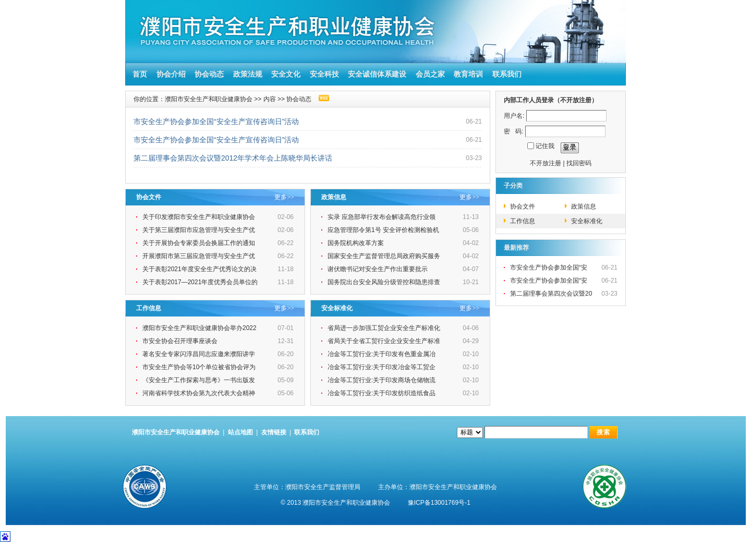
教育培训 (468, 74)
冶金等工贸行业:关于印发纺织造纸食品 (383, 393)
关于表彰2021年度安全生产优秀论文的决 (200, 269)
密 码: (513, 131)
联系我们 (507, 74)
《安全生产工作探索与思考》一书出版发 (199, 380)
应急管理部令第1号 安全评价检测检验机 (384, 230)
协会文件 (523, 206)
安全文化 (286, 74)
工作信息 (523, 221)
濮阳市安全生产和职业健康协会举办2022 (200, 328)
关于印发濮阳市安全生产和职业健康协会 (199, 217)
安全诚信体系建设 (377, 74)
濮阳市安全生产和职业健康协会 (209, 99)
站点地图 (240, 432)
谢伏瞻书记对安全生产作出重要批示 (378, 269)
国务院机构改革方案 (356, 243)
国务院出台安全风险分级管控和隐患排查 (385, 282)
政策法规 (248, 74)
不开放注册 (546, 163)
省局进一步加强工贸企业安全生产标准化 (385, 328)
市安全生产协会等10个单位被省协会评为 (200, 367)
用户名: (514, 116)
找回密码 (579, 163)
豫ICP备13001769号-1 (439, 503)
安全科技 (324, 74)
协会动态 (209, 74)
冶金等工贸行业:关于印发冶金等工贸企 (383, 367)
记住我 (545, 146)
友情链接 (274, 432)
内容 (270, 99)
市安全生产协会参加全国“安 (549, 267)
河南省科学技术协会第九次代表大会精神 (199, 393)
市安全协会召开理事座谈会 (180, 341)
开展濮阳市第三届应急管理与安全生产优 (199, 256)
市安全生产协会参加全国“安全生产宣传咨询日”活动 (216, 121)
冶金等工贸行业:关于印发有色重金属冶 (383, 354)
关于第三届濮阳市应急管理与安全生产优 (199, 230)
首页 (138, 74)
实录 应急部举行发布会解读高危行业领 (383, 217)
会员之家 (430, 74)
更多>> (284, 197)
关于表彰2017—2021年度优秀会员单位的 (201, 282)
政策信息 (584, 206)
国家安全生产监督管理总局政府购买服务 (385, 256)
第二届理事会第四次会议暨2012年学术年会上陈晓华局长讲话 (233, 158)
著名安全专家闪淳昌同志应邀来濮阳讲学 (199, 354)
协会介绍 (171, 74)
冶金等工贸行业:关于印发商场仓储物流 (383, 380)
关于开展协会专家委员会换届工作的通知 (199, 243)
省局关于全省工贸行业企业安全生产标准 (385, 341)
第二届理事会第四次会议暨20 (552, 294)
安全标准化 (587, 221)
